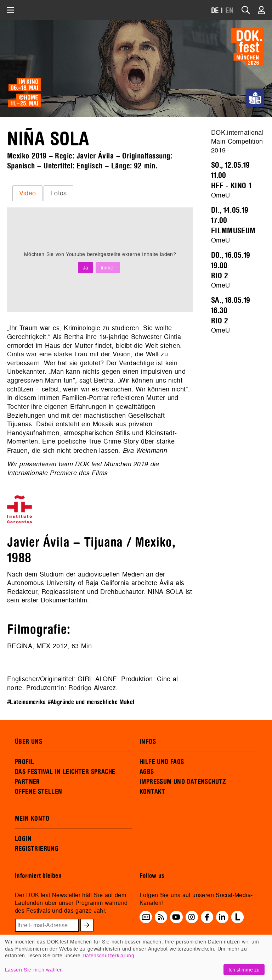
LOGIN (23, 839)
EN (229, 11)
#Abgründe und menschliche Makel (91, 702)
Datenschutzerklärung (108, 955)
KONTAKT (152, 792)
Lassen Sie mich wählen (34, 970)
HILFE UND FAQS (162, 762)
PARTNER (27, 782)
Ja (86, 268)
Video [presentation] (28, 193)
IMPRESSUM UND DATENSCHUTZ (183, 782)
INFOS (148, 742)
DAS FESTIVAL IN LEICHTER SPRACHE (65, 772)
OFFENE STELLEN (38, 792)
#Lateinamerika (26, 702)
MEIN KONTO (32, 819)
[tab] (27, 193)
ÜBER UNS (29, 742)
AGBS (147, 772)
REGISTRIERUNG (37, 849)
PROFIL (24, 762)
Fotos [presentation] (59, 193)
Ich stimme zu (244, 970)
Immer (108, 268)
